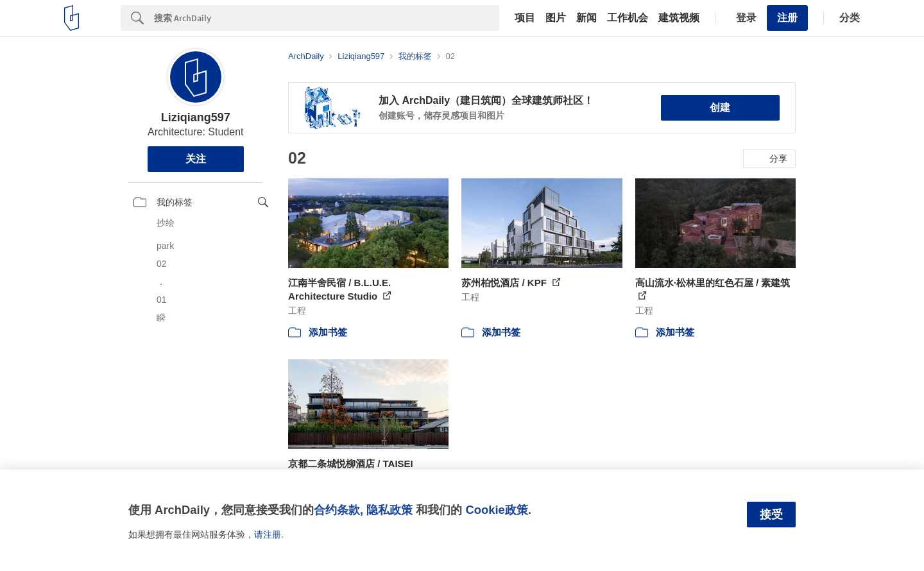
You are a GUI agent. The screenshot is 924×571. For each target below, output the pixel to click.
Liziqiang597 (196, 117)
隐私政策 (389, 510)
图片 (556, 18)
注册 (787, 18)
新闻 (586, 18)
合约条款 (337, 510)
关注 (196, 159)
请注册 (268, 534)
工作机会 (628, 18)
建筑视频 (679, 18)
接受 (771, 515)
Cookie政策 (496, 510)
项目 (525, 18)
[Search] (327, 18)
